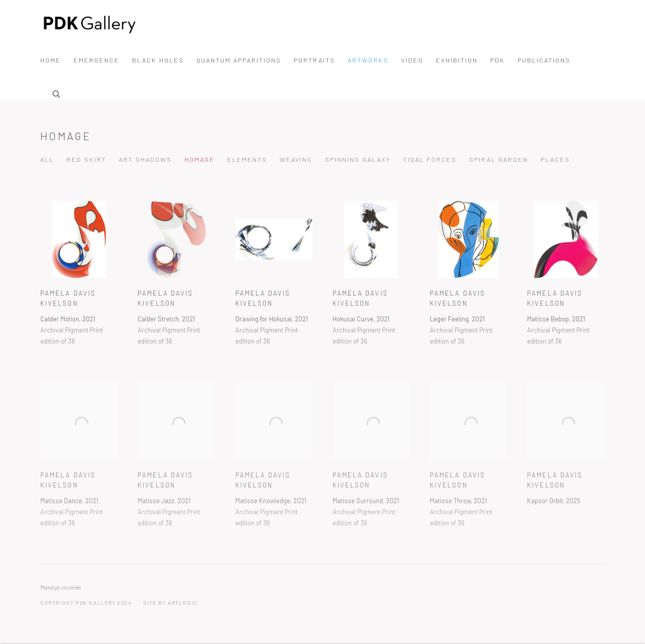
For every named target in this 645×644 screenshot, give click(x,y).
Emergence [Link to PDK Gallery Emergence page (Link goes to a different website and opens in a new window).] (96, 60)
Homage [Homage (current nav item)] (200, 159)
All (47, 159)
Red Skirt (86, 159)
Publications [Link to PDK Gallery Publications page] (544, 60)
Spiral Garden (499, 159)
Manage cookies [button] (60, 587)
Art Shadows (145, 159)
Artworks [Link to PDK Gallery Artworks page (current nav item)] (368, 60)
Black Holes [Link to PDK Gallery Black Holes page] (158, 60)
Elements (247, 159)
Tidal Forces (430, 159)
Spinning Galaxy (358, 159)
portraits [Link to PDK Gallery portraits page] (314, 60)
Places (555, 159)
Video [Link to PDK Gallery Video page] (412, 60)
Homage (66, 136)
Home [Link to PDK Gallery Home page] (51, 60)
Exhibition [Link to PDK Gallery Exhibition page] (457, 60)
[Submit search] (57, 93)
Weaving (296, 159)
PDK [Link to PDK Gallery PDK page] (498, 60)
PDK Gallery (91, 24)
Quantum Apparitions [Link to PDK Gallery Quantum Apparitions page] (239, 60)
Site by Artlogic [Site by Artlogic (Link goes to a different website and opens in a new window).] (171, 603)
